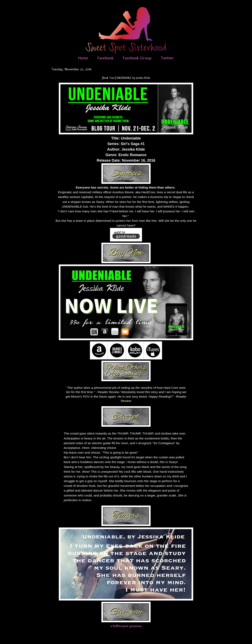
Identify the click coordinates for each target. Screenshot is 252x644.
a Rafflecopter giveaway (126, 626)
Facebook (105, 58)
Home (83, 58)
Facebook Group (137, 58)
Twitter (167, 58)
